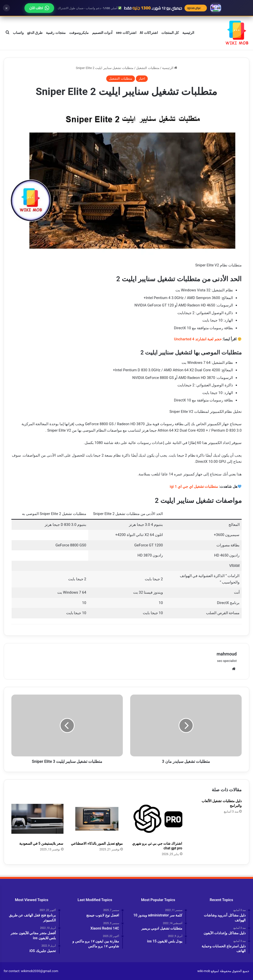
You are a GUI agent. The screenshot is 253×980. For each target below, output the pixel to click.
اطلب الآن (39, 8)
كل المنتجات (170, 33)
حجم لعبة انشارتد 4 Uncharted (198, 339)
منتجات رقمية (56, 33)
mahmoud (227, 654)
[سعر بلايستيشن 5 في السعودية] (37, 819)
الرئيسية (188, 33)
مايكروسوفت (79, 33)
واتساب (18, 33)
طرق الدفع (35, 33)
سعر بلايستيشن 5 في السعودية (41, 843)
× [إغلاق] (6, 8)
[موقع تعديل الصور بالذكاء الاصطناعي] (97, 819)
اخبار (142, 79)
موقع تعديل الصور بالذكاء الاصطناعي (97, 843)
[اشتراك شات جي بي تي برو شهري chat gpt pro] (156, 819)
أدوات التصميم (102, 33)
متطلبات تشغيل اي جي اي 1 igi (194, 487)
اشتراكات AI (149, 33)
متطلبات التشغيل (148, 68)
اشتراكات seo (126, 33)
